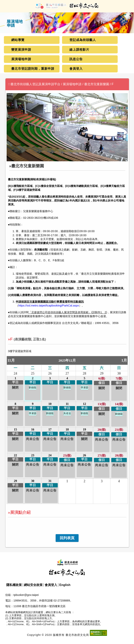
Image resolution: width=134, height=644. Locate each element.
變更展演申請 (21, 50)
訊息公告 (76, 59)
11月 (11, 360)
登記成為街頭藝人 (83, 40)
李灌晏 (85, 388)
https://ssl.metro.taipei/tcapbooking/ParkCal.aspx (49, 306)
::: (9, 84)
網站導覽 (18, 40)
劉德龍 (33, 388)
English (65, 585)
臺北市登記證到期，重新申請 (33, 69)
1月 (124, 360)
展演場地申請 (21, 59)
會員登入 (76, 69)
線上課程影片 (79, 50)
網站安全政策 (33, 585)
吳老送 (67, 413)
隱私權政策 (14, 585)
